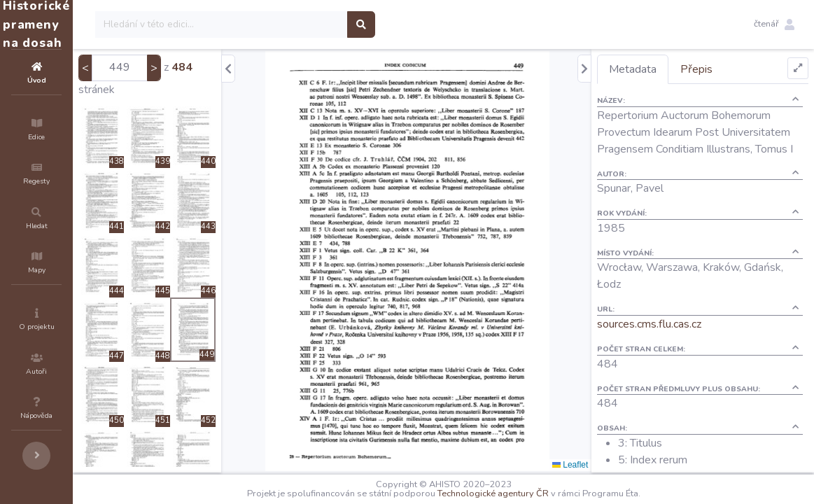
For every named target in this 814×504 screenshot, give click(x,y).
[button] (774, 24)
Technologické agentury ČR (535, 493)
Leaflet (595, 465)
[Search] (306, 24)
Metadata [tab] (658, 69)
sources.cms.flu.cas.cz (674, 341)
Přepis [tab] (722, 69)
